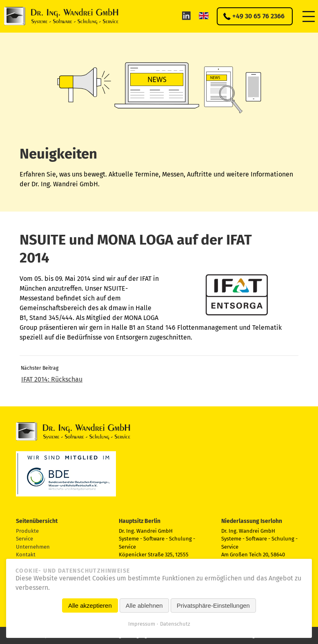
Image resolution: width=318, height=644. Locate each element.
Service (24, 539)
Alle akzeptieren (90, 605)
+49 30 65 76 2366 (258, 16)
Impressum (142, 624)
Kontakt (26, 555)
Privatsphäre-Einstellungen (213, 605)
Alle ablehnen (144, 605)
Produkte (27, 531)
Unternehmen (33, 547)
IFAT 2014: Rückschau (52, 379)
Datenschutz (175, 624)
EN (204, 15)
